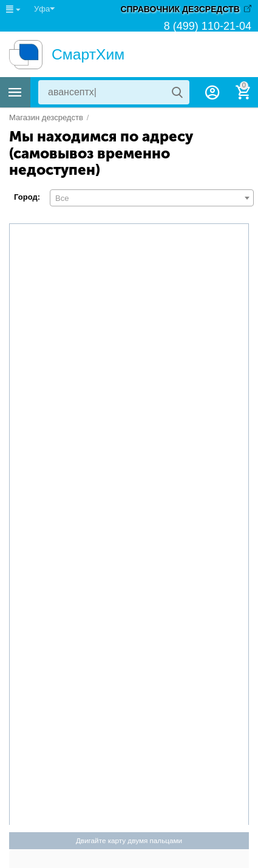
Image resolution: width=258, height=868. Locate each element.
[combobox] (152, 198)
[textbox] (152, 198)
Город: (27, 197)
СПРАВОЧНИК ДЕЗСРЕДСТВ (180, 9)
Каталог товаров (15, 92)
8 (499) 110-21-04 (208, 26)
